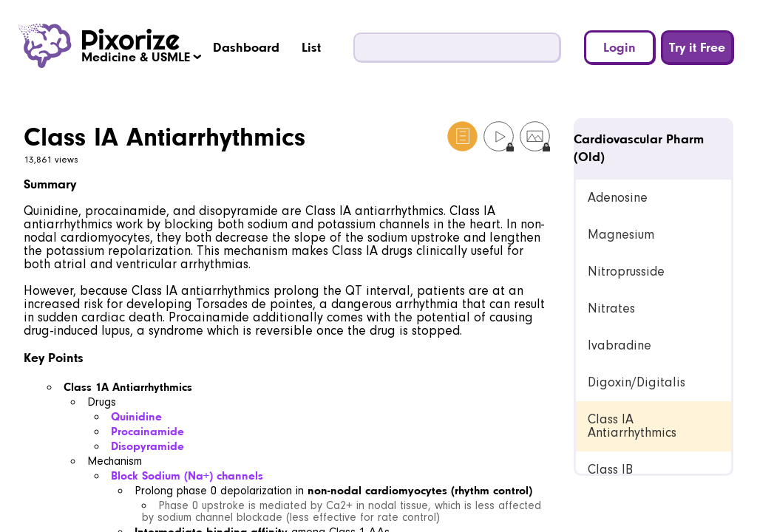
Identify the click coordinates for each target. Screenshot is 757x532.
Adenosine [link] (618, 198)
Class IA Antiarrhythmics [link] (632, 426)
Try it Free (697, 47)
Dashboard (246, 47)
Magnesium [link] (621, 235)
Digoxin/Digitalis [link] (637, 382)
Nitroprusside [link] (626, 272)
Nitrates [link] (611, 308)
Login (619, 47)
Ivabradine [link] (619, 345)
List (311, 47)
